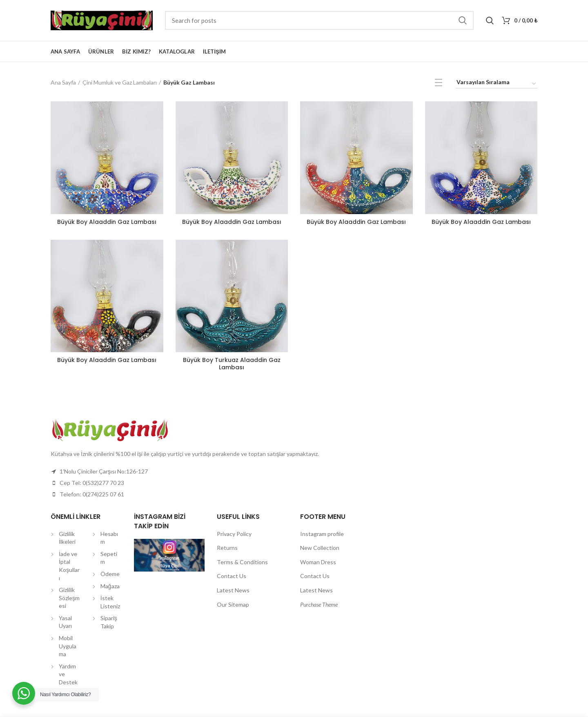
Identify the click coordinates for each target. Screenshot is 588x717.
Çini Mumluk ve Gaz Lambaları (120, 82)
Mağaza (110, 586)
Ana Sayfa (63, 82)
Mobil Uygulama (68, 646)
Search (463, 20)
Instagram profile (322, 534)
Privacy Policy (234, 534)
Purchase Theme (319, 604)
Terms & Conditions (242, 562)
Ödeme (110, 574)
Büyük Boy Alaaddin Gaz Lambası (107, 222)
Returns (227, 548)
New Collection (320, 548)
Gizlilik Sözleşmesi (69, 598)
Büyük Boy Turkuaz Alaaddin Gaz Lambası (232, 364)
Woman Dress (318, 562)
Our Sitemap (233, 604)
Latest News (233, 590)
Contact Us (232, 576)
